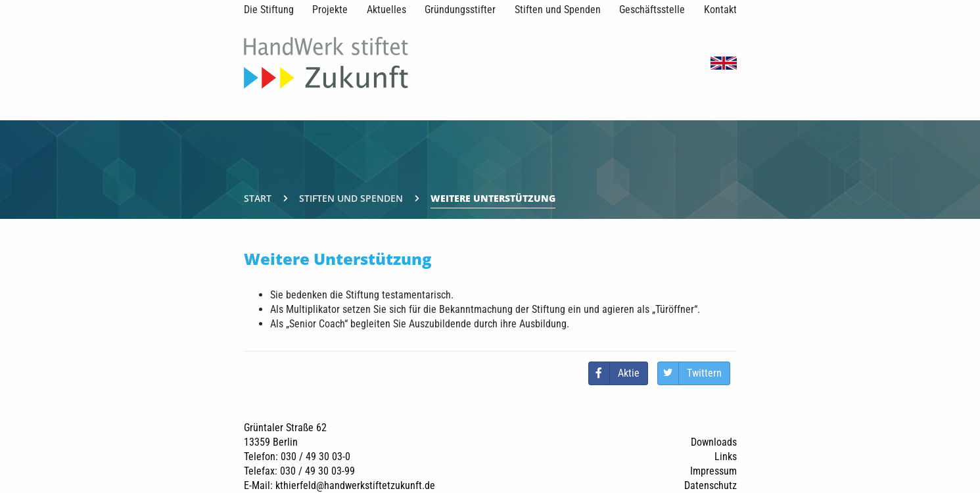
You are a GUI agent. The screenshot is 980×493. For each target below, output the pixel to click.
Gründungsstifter (460, 10)
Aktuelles (386, 10)
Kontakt (720, 10)
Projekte (330, 10)
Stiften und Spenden (558, 10)
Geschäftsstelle (652, 10)
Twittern (704, 373)
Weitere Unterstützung (493, 198)
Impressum (713, 471)
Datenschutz (711, 485)
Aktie (629, 373)
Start (258, 198)
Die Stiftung (269, 10)
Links (726, 457)
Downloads (714, 442)
